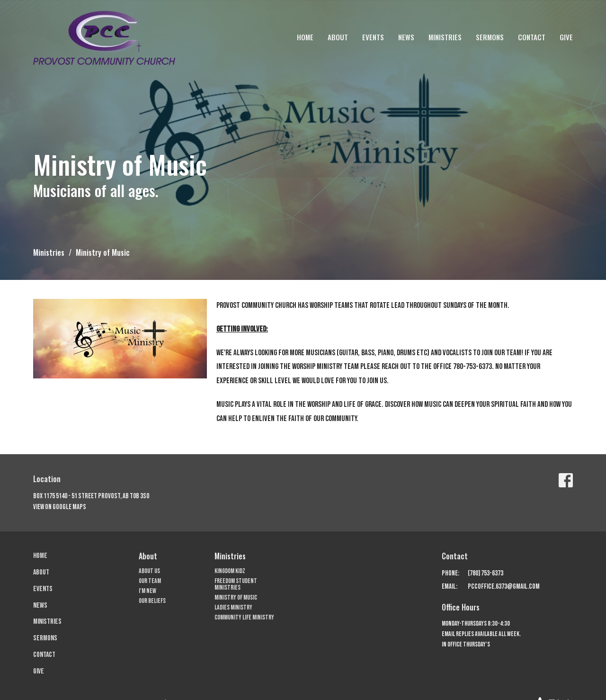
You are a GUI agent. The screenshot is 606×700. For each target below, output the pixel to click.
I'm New (147, 591)
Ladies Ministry (233, 607)
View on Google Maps (60, 507)
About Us (149, 571)
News (406, 37)
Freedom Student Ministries (236, 584)
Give (566, 37)
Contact (532, 37)
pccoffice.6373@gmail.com (504, 587)
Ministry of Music (236, 597)
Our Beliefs (152, 601)
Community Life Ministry (244, 617)
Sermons (490, 37)
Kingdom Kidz (230, 571)
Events (373, 37)
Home (305, 37)
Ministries (445, 37)
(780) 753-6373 (486, 573)
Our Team (150, 581)
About (338, 37)
